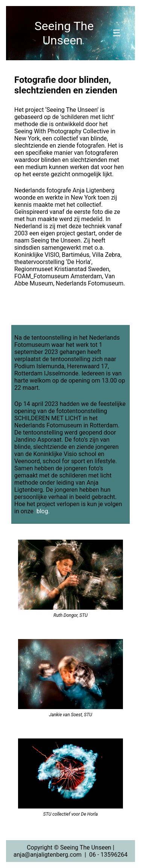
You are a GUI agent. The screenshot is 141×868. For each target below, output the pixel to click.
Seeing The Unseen (64, 33)
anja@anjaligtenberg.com (48, 855)
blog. (43, 511)
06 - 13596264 (108, 855)
